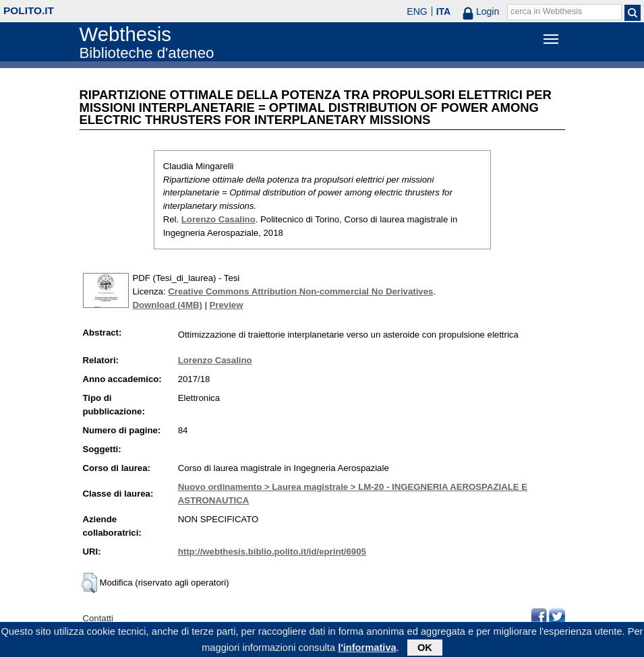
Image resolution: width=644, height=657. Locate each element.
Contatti (98, 618)
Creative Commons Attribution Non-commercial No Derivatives (300, 291)
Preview (227, 305)
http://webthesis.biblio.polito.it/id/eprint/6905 (272, 552)
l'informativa (367, 650)
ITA (444, 11)
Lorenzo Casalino (218, 219)
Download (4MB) (168, 305)
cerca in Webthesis (546, 11)
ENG (417, 11)
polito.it (29, 10)
